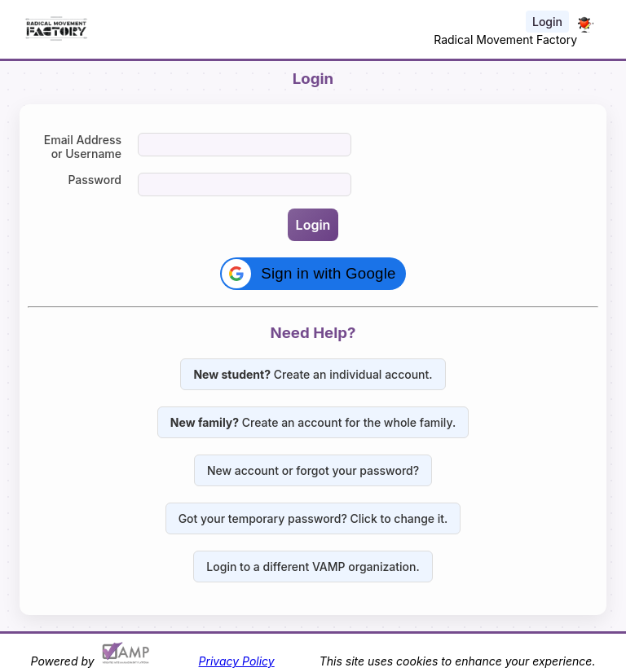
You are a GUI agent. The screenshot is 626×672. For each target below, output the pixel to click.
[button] (313, 274)
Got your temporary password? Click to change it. (313, 518)
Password (95, 180)
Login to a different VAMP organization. (313, 567)
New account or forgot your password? (313, 470)
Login (547, 22)
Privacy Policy (237, 661)
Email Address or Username (83, 147)
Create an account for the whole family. (313, 422)
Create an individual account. (313, 374)
